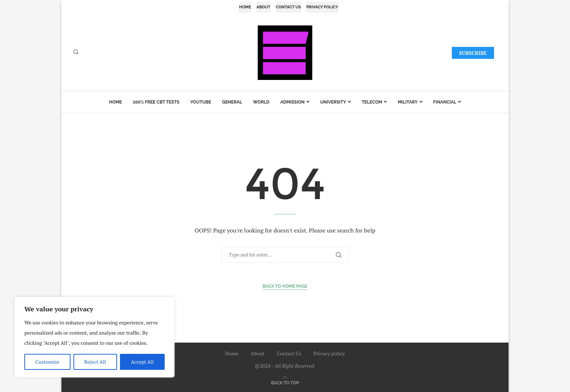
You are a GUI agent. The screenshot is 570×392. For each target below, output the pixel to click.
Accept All (142, 362)
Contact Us (288, 7)
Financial (445, 102)
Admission (292, 102)
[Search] (76, 53)
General (232, 102)
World (261, 102)
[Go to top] (285, 382)
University (333, 102)
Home (245, 7)
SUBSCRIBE (473, 53)
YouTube (200, 102)
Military (408, 102)
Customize (47, 362)
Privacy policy (322, 7)
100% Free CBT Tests (156, 102)
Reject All (95, 362)
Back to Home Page (285, 286)
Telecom (372, 102)
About (264, 7)
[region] (95, 337)
